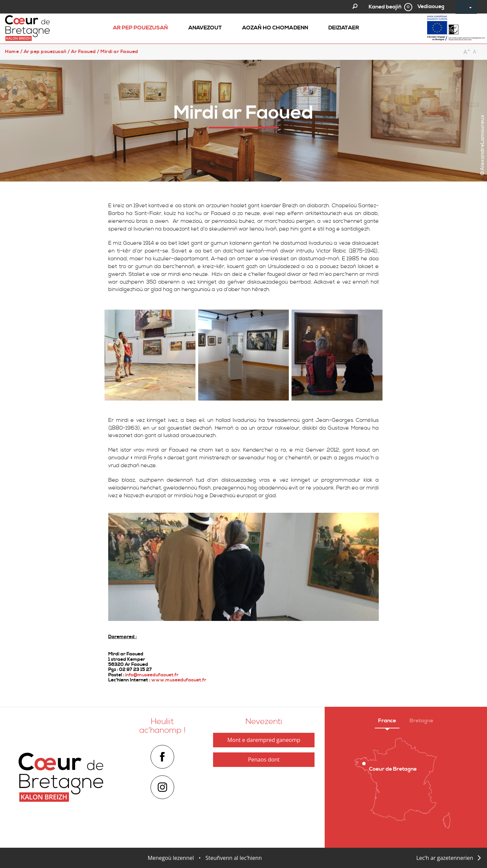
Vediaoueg (431, 6)
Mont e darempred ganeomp (264, 740)
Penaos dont (264, 759)
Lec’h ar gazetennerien (445, 858)
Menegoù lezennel (171, 858)
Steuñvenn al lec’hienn (234, 858)
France (387, 721)
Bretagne (421, 721)
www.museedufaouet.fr (179, 680)
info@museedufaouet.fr (152, 675)
